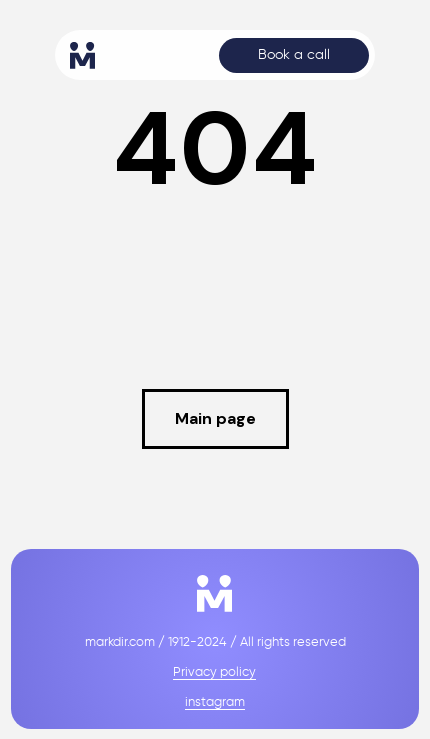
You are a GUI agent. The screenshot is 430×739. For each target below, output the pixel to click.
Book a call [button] (294, 55)
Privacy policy (214, 672)
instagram (215, 702)
